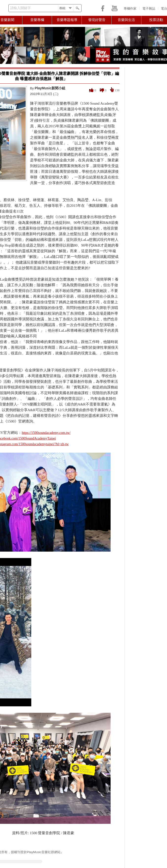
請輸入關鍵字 (20, 8)
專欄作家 (130, 9)
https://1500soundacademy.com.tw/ (46, 433)
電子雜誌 (149, 9)
